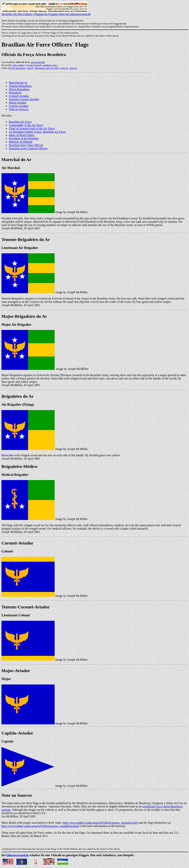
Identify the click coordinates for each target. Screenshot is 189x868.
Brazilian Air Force (20, 122)
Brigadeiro (15, 93)
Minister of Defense (21, 142)
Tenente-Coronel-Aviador (24, 99)
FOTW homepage (17, 68)
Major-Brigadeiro (19, 89)
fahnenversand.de (17, 855)
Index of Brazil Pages (22, 135)
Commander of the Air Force (26, 125)
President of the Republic (24, 138)
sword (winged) (34, 65)
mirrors (73, 68)
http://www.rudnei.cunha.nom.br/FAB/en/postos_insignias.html (100, 823)
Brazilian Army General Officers (28, 148)
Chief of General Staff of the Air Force (32, 128)
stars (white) (19, 65)
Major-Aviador (18, 103)
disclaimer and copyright (47, 68)
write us (64, 68)
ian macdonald (38, 62)
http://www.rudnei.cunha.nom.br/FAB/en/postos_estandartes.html (40, 826)
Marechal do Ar (18, 83)
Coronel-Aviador (19, 96)
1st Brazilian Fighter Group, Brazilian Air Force (37, 132)
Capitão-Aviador (19, 106)
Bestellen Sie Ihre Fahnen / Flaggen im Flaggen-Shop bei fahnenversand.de (46, 13)
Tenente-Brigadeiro (20, 86)
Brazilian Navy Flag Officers (26, 145)
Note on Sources (19, 109)
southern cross (50, 65)
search (30, 68)
